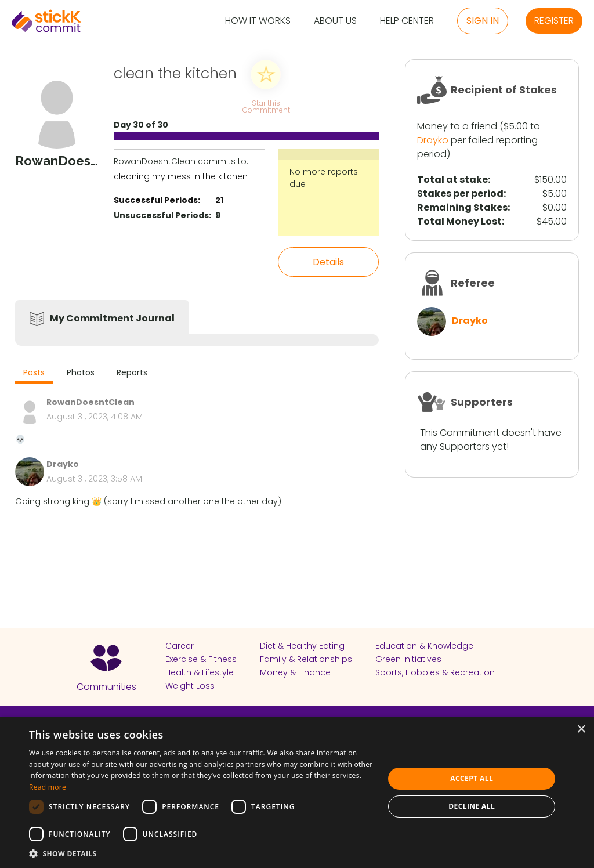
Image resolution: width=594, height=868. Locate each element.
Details (328, 262)
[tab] (34, 374)
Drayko (433, 140)
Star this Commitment (266, 106)
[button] (201, 853)
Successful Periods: (157, 200)
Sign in (483, 21)
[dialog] (297, 793)
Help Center (407, 21)
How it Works (258, 21)
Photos (81, 372)
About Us (335, 21)
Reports (132, 372)
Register (554, 21)
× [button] (581, 730)
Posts (34, 372)
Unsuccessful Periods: (162, 215)
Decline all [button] (472, 806)
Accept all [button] (472, 778)
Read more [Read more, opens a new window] (48, 787)
